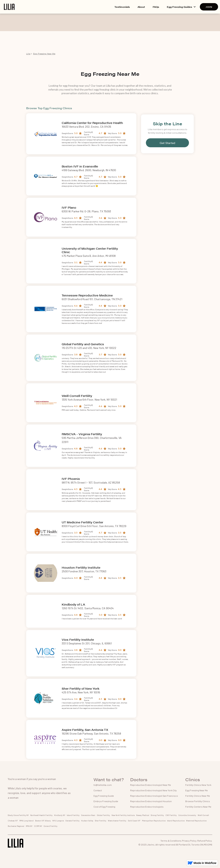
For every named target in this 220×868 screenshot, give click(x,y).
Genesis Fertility (72, 821)
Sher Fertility (101, 821)
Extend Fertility (51, 826)
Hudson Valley (87, 821)
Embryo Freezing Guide (106, 801)
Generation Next (88, 815)
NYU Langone (58, 821)
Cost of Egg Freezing (104, 807)
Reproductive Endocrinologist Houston (151, 801)
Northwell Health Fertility (41, 815)
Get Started (167, 143)
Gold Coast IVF (134, 821)
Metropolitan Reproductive (154, 821)
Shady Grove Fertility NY (18, 815)
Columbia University (187, 815)
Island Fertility (73, 815)
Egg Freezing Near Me (44, 54)
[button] (181, 7)
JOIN (209, 7)
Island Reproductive (176, 821)
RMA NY (29, 826)
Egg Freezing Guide (104, 796)
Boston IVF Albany (43, 821)
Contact (98, 790)
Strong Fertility (157, 815)
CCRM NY (38, 826)
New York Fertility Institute (123, 815)
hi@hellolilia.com (103, 785)
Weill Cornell (203, 815)
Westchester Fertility (117, 821)
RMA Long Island (26, 821)
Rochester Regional (16, 826)
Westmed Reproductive (196, 821)
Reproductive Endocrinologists (147, 807)
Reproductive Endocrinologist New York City (153, 790)
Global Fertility (103, 815)
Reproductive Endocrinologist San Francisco (154, 796)
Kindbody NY (60, 815)
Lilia (28, 54)
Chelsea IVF (13, 821)
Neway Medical (143, 815)
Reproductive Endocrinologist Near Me (151, 785)
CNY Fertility (171, 815)
